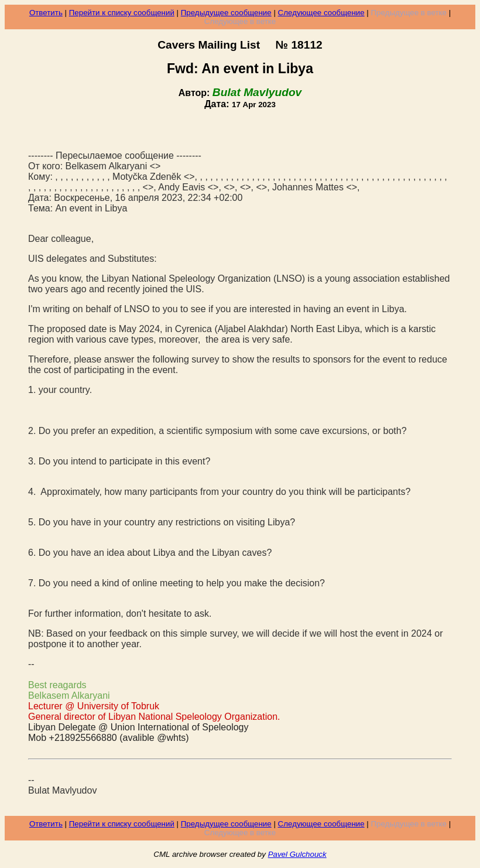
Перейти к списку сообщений (122, 13)
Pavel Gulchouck (297, 854)
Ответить (46, 13)
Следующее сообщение (321, 13)
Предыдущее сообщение (226, 13)
